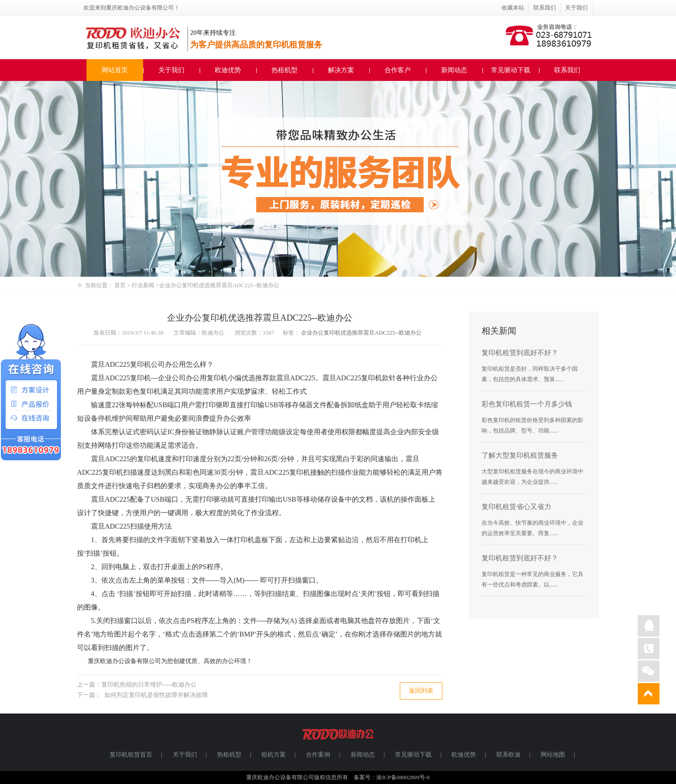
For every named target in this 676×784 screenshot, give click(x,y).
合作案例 (318, 755)
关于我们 (576, 8)
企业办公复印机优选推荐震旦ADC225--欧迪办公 (219, 285)
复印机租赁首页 (131, 755)
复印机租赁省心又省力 (516, 507)
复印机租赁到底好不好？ (520, 353)
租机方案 (274, 755)
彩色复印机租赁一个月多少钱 (527, 404)
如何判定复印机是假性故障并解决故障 (155, 695)
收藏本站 (513, 8)
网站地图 (553, 755)
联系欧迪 (509, 755)
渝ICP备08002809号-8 (403, 777)
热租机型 (284, 70)
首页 (120, 285)
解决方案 (341, 70)
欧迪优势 (228, 70)
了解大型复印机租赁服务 (520, 455)
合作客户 (398, 70)
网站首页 (115, 70)
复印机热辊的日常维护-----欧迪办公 (149, 685)
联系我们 (545, 8)
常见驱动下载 (511, 70)
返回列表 (421, 691)
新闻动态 (454, 70)
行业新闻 (144, 285)
